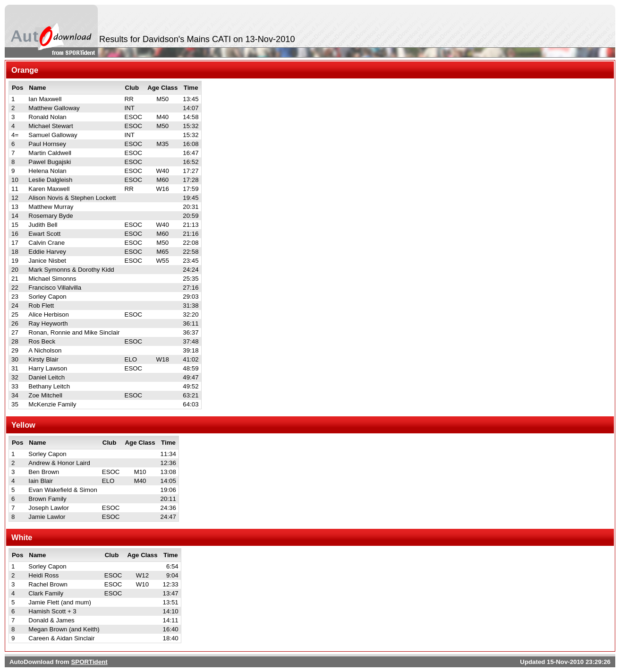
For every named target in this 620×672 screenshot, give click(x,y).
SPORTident (89, 662)
